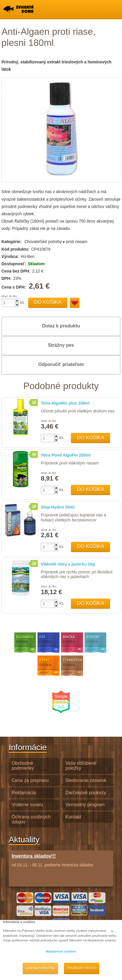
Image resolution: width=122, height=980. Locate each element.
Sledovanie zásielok (86, 780)
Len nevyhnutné (40, 968)
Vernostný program (85, 805)
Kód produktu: (15, 249)
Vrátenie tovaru (27, 805)
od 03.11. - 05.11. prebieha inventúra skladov (52, 860)
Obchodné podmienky (23, 766)
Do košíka (48, 302)
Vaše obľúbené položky (81, 766)
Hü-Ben (27, 256)
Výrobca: (10, 256)
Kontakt (73, 817)
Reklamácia (24, 793)
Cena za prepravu (30, 780)
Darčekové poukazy (86, 793)
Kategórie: (11, 242)
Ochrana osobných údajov (31, 819)
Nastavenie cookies (61, 951)
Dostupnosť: (14, 264)
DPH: (6, 278)
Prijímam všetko (82, 968)
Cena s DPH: (14, 287)
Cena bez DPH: (16, 271)
